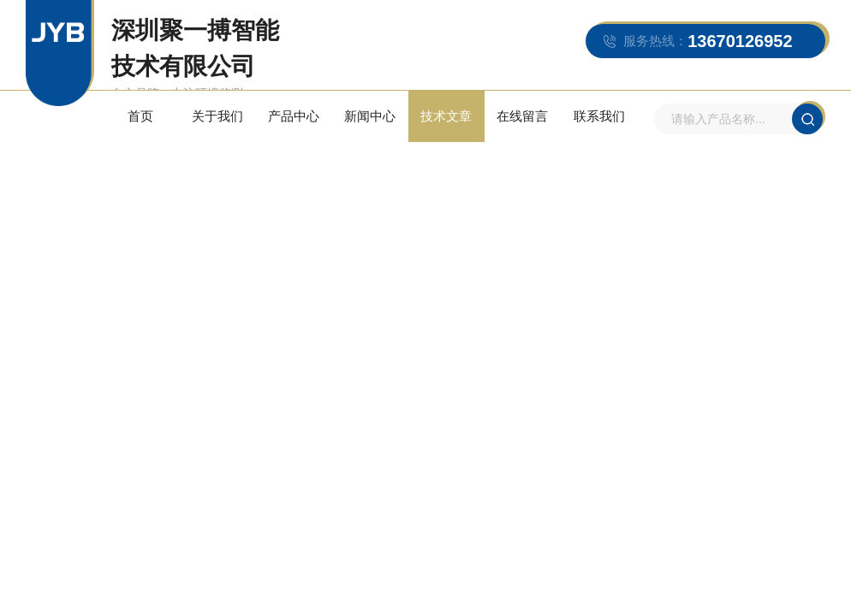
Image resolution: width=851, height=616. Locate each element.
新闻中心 (370, 116)
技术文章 (446, 116)
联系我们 (599, 116)
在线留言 (522, 116)
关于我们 (217, 116)
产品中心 (294, 116)
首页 (140, 116)
